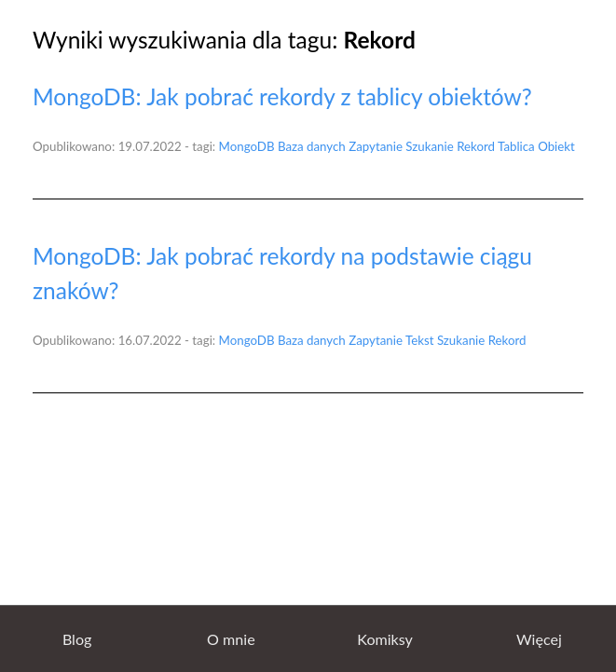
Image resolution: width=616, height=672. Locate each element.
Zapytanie (376, 146)
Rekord (476, 146)
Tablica (516, 146)
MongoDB (247, 146)
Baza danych (312, 146)
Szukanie (429, 146)
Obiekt (556, 146)
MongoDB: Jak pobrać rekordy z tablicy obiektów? (282, 96)
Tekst (420, 340)
